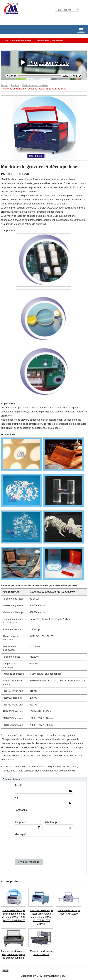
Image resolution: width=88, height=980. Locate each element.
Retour (6, 970)
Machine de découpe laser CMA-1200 (69, 912)
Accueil (5, 85)
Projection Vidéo (44, 62)
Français (65, 10)
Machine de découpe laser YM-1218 (41, 953)
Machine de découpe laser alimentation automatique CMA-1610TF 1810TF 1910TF (41, 917)
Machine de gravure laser (50, 40)
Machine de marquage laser (19, 46)
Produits (15, 85)
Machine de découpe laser (18, 40)
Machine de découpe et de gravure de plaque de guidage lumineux (14, 954)
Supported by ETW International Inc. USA (44, 976)
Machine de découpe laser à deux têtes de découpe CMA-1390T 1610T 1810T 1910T (14, 915)
